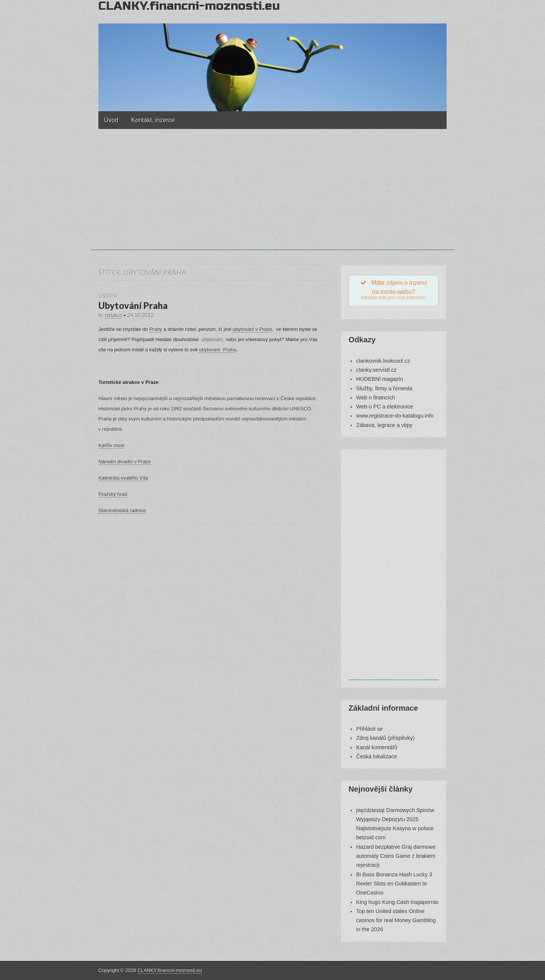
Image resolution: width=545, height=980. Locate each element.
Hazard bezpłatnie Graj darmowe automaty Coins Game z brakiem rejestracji (396, 856)
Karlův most (111, 445)
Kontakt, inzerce (153, 120)
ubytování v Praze (252, 329)
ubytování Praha (218, 350)
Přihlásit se (369, 729)
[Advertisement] (272, 197)
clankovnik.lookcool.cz (383, 361)
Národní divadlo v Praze (125, 462)
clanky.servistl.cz (376, 370)
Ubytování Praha (133, 305)
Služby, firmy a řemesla (384, 388)
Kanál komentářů (377, 747)
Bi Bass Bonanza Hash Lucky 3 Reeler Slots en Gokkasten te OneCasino (394, 884)
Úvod (111, 120)
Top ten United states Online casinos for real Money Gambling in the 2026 (396, 920)
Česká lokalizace (377, 756)
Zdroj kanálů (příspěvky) (385, 738)
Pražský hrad (113, 494)
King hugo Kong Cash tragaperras (397, 902)
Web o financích (376, 398)
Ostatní (108, 296)
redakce (113, 315)
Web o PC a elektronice (385, 407)
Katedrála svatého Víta (123, 478)
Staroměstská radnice (122, 510)
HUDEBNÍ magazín (380, 379)
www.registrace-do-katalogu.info (395, 416)
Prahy (156, 329)
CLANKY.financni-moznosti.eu (170, 970)
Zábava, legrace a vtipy (384, 425)
